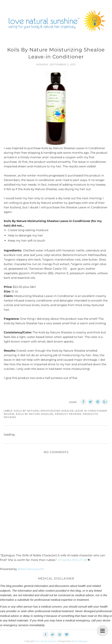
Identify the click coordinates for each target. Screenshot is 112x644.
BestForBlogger (80, 641)
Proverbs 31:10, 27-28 (73, 560)
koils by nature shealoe (35, 414)
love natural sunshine (46, 641)
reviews (10, 417)
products (90, 414)
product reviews (68, 414)
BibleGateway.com (31, 569)
